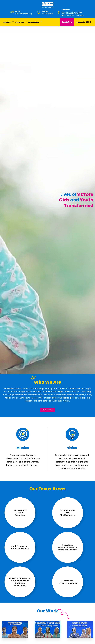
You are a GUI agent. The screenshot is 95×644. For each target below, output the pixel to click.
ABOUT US (7, 22)
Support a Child (84, 22)
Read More (48, 410)
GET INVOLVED (33, 22)
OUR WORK (20, 22)
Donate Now (67, 22)
